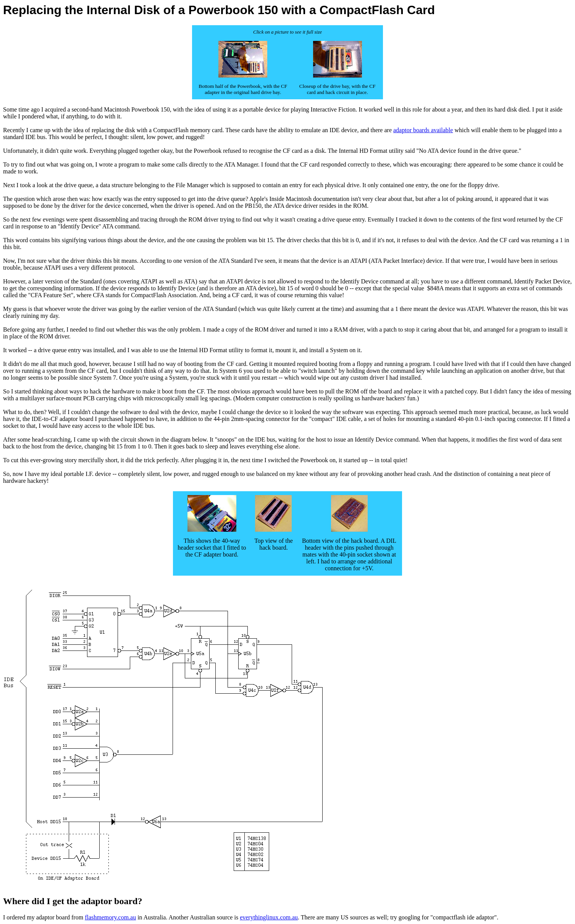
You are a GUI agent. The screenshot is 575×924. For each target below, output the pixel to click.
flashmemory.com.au (110, 917)
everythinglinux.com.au (269, 917)
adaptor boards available (423, 130)
